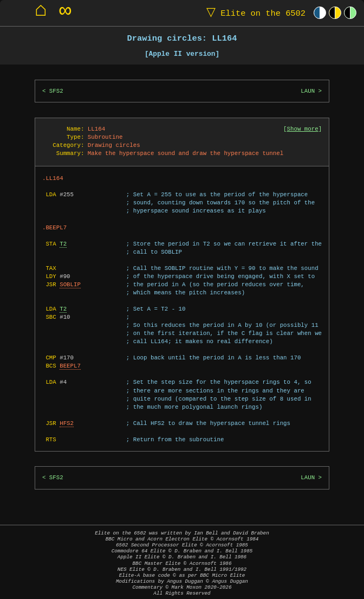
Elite (253, 13)
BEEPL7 (70, 366)
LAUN (308, 91)
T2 (63, 244)
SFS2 (56, 91)
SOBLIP (70, 285)
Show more (303, 129)
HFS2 (67, 423)
